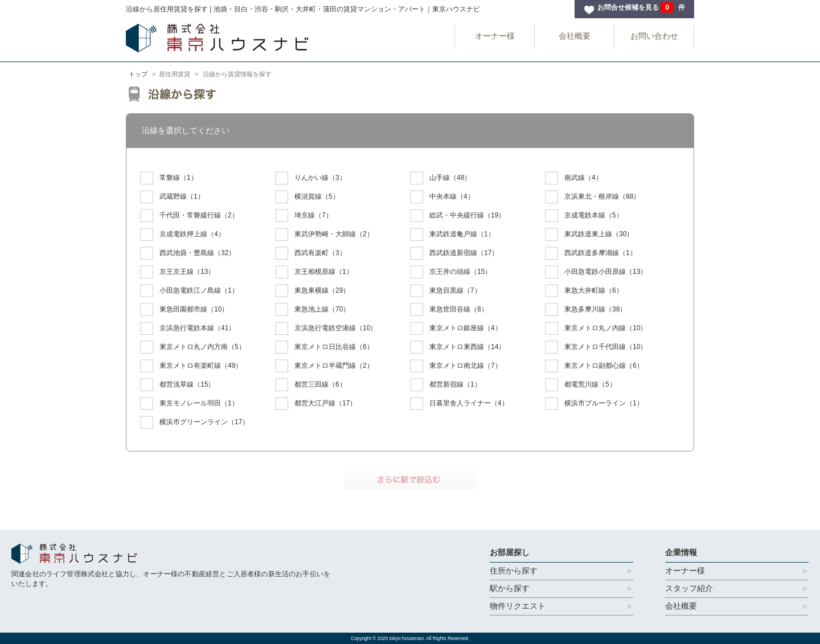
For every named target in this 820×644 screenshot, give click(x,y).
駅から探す (510, 588)
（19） (458, 216)
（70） (312, 309)
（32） (188, 253)
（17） (454, 253)
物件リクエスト (518, 606)
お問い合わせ (654, 36)
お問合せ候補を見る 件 (641, 7)
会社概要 (575, 36)
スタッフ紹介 (689, 588)
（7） (304, 216)
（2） (189, 216)
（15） (451, 272)
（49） (191, 366)
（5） (307, 197)
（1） (169, 178)
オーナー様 (495, 36)
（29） (312, 291)
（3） (311, 178)
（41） (188, 328)
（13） (177, 272)
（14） (458, 347)
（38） (586, 309)
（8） (449, 309)
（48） (440, 178)
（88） (593, 197)
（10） (184, 309)
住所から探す (514, 571)
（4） (574, 178)
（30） (589, 234)
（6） (584, 291)
